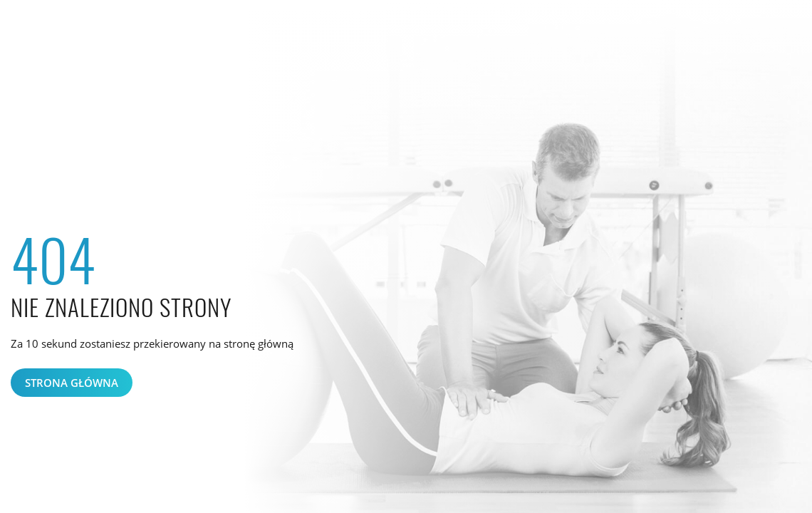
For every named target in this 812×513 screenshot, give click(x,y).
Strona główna (72, 383)
